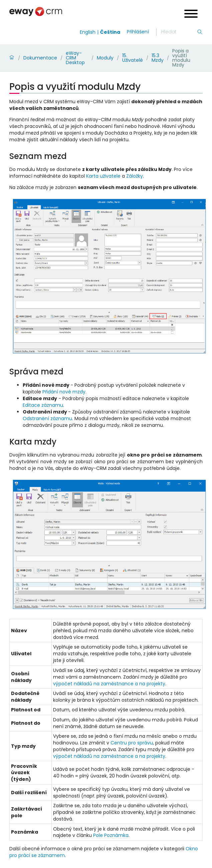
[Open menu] (191, 15)
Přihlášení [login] (138, 32)
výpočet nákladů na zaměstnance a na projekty (109, 684)
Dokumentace (40, 58)
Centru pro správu (132, 743)
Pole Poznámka (111, 835)
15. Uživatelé (133, 58)
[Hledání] (179, 32)
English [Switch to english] (88, 32)
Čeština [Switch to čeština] (110, 32)
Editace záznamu (43, 405)
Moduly (105, 58)
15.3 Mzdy (158, 58)
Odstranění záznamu (47, 418)
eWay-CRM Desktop (75, 58)
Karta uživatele (103, 176)
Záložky (135, 176)
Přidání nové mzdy (64, 392)
